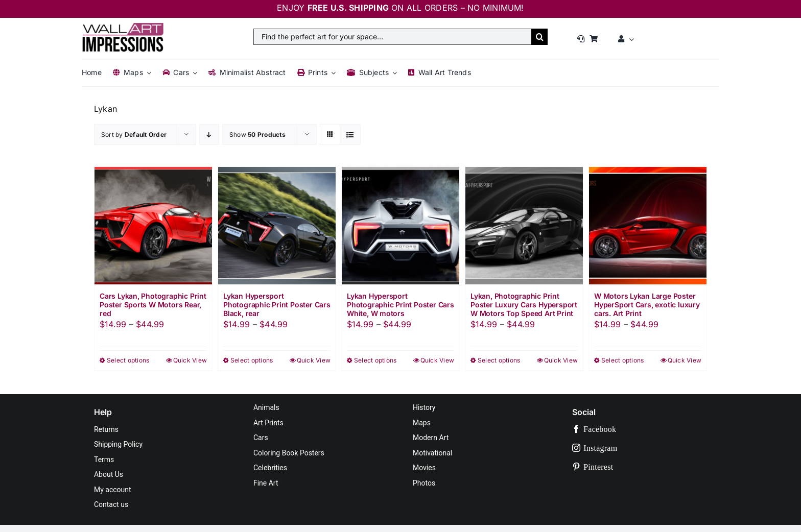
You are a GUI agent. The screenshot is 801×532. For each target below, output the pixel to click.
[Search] (539, 37)
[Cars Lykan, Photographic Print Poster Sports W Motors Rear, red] (153, 226)
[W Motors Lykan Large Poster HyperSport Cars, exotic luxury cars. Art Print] (648, 226)
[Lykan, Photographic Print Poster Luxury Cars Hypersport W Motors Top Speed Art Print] (524, 226)
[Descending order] (209, 135)
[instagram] (640, 448)
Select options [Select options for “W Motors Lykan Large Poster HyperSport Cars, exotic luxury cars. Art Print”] (622, 360)
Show (257, 135)
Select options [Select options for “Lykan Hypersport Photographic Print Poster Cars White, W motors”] (375, 360)
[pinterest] (640, 467)
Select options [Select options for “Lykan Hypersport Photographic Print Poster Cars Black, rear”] (252, 360)
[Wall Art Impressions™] (123, 27)
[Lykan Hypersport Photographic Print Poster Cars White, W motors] (400, 226)
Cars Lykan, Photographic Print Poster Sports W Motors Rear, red (153, 305)
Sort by (134, 135)
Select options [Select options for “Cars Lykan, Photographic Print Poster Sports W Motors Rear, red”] (128, 360)
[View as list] (350, 135)
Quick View (190, 360)
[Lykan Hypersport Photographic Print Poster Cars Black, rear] (277, 226)
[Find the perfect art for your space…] (392, 37)
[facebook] (640, 429)
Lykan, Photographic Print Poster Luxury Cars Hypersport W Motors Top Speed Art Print (524, 305)
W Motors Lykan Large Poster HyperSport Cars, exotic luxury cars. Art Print (647, 305)
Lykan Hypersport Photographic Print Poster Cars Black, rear (277, 305)
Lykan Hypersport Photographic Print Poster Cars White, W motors (400, 305)
